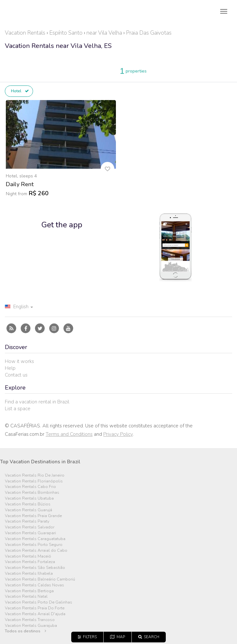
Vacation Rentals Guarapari (30, 533)
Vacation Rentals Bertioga (29, 591)
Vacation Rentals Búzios (28, 504)
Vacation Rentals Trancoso (30, 620)
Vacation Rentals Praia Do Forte (35, 608)
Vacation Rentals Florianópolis (34, 481)
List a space (18, 409)
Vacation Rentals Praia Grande (33, 516)
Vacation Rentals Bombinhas (32, 493)
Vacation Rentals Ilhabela (29, 574)
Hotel (20, 91)
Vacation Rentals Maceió (28, 556)
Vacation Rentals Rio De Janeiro (35, 475)
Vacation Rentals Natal (26, 597)
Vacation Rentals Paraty (27, 521)
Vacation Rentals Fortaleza (30, 562)
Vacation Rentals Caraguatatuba (35, 539)
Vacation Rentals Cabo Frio (30, 487)
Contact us (16, 375)
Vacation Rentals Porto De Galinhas (39, 602)
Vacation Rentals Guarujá (28, 510)
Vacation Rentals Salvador (30, 527)
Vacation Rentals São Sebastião (35, 568)
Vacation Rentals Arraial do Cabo (36, 551)
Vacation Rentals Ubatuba (29, 498)
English (19, 307)
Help (10, 368)
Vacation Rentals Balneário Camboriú (40, 579)
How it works (19, 361)
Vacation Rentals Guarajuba (31, 626)
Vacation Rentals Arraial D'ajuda (35, 614)
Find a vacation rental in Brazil (37, 402)
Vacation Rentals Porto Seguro (34, 545)
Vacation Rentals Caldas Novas (34, 585)
